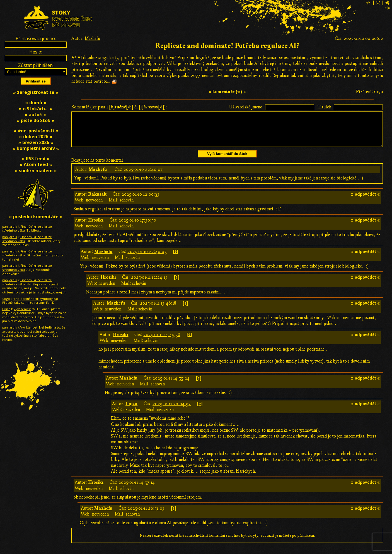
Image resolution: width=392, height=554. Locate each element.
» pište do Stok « (36, 120)
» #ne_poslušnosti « (36, 131)
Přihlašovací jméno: (36, 38)
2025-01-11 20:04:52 (172, 410)
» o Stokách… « (36, 109)
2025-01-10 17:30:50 (137, 227)
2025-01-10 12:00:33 (141, 201)
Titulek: (325, 107)
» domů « (36, 103)
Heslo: (36, 52)
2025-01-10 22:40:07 (143, 176)
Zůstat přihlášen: (36, 65)
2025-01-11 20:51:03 (146, 515)
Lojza (131, 410)
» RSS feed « (36, 159)
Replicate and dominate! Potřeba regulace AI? (227, 46)
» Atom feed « (36, 164)
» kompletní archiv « (36, 148)
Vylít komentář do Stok (227, 160)
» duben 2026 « (36, 137)
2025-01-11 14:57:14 (137, 489)
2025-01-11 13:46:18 (158, 310)
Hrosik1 (96, 227)
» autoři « (36, 115)
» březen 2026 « (36, 142)
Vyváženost (22, 309)
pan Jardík (10, 226)
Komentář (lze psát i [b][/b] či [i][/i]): (119, 107)
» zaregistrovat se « (36, 92)
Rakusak (97, 201)
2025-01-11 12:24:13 (149, 284)
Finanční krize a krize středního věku (27, 229)
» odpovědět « (365, 201)
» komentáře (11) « (227, 92)
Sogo (6, 299)
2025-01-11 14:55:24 (171, 385)
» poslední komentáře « (36, 217)
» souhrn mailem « (36, 171)
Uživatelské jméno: (246, 107)
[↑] (176, 258)
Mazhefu (92, 38)
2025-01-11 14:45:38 (162, 341)
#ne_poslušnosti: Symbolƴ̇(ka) (36, 299)
